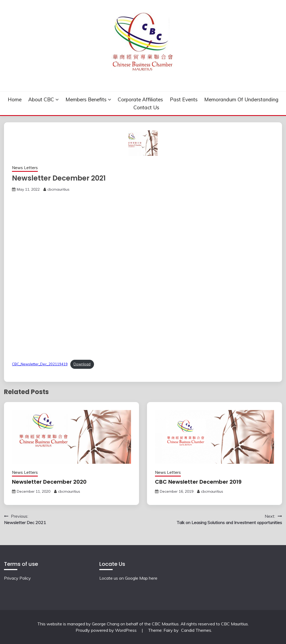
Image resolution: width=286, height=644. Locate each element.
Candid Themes (196, 630)
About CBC (41, 99)
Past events (184, 99)
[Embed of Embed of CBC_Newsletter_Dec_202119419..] (143, 275)
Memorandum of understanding (241, 99)
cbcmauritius (58, 189)
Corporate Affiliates (140, 99)
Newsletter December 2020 (49, 482)
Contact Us (146, 107)
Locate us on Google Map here (128, 578)
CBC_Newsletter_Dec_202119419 (40, 364)
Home (15, 99)
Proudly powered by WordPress (107, 630)
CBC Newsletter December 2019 (198, 482)
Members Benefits (86, 99)
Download (82, 364)
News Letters (25, 168)
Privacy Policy (17, 578)
